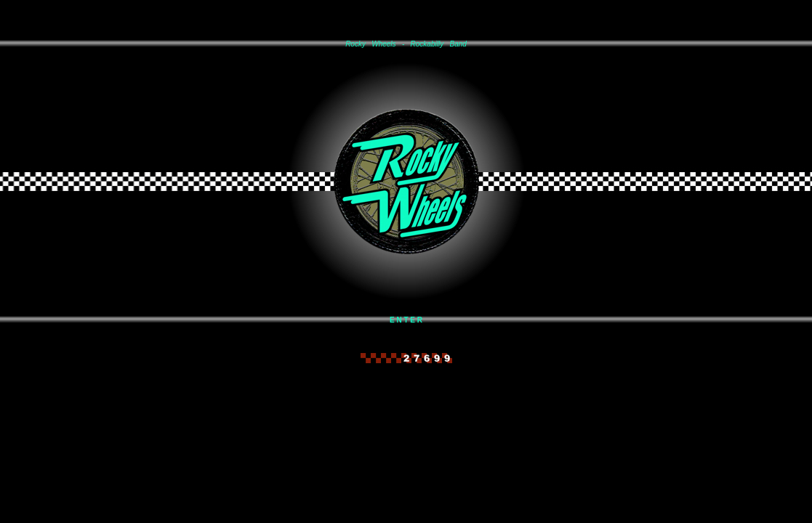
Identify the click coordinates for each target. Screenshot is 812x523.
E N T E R (406, 320)
